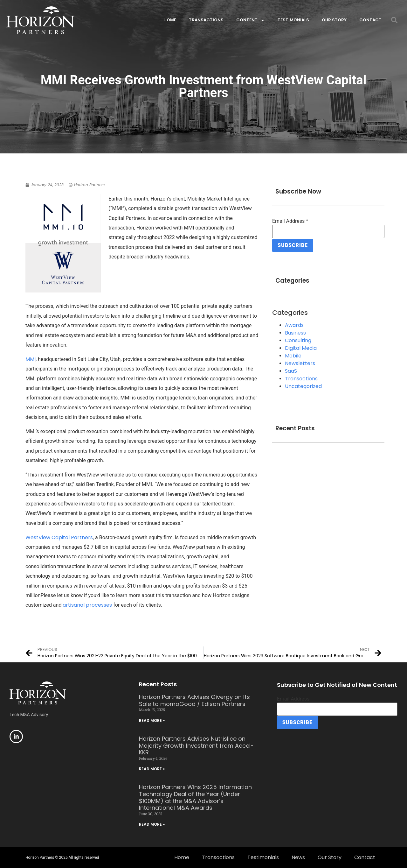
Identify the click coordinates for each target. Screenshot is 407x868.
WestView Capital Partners (59, 537)
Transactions (206, 20)
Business (295, 332)
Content (251, 20)
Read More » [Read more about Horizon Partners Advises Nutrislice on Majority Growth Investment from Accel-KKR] (152, 769)
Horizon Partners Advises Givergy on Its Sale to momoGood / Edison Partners (194, 700)
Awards (294, 325)
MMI (31, 359)
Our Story (334, 20)
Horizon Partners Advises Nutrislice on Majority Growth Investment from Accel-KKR (196, 745)
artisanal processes (87, 605)
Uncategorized (303, 386)
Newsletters (300, 363)
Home (170, 20)
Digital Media (301, 347)
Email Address (290, 221)
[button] (394, 20)
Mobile (293, 355)
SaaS (291, 370)
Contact (370, 20)
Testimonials (293, 20)
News (298, 857)
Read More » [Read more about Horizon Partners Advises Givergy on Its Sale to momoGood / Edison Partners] (152, 720)
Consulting (298, 340)
